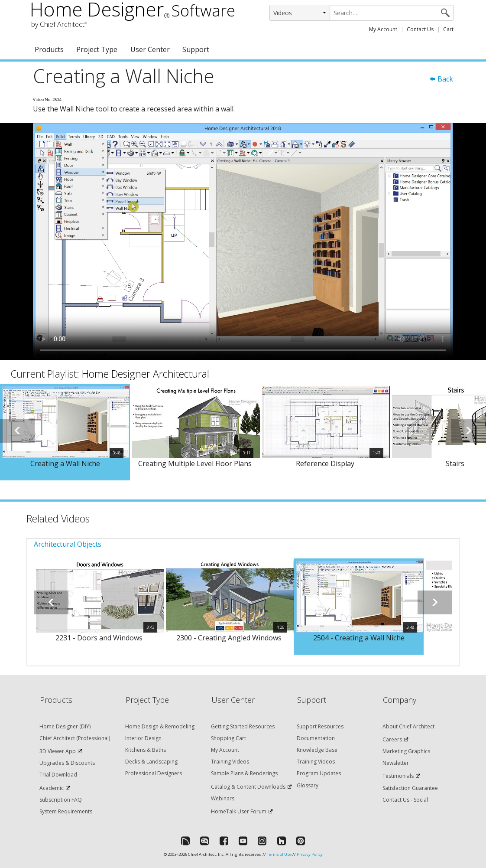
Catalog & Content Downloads (248, 787)
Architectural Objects (68, 544)
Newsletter (396, 763)
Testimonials (398, 776)
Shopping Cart (228, 738)
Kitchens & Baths (146, 750)
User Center (150, 49)
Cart (448, 29)
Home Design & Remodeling (160, 726)
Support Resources (320, 726)
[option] (65, 432)
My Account (383, 29)
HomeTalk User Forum (239, 811)
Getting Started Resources (243, 726)
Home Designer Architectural (146, 374)
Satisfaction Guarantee (410, 788)
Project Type (97, 49)
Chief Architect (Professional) (75, 738)
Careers (392, 739)
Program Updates (319, 773)
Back (441, 79)
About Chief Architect (408, 726)
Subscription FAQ (61, 800)
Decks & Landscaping (151, 762)
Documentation (316, 738)
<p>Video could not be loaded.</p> (243, 241)
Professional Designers (154, 773)
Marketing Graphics (406, 751)
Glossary (308, 785)
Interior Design (143, 738)
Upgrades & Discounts (67, 763)
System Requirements (66, 811)
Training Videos (230, 762)
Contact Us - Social (405, 800)
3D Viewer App (58, 751)
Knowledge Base (317, 750)
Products (49, 49)
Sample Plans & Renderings (244, 773)
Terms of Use (279, 854)
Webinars (223, 798)
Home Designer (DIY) (65, 726)
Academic (52, 788)
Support (196, 49)
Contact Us (420, 29)
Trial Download (58, 775)
